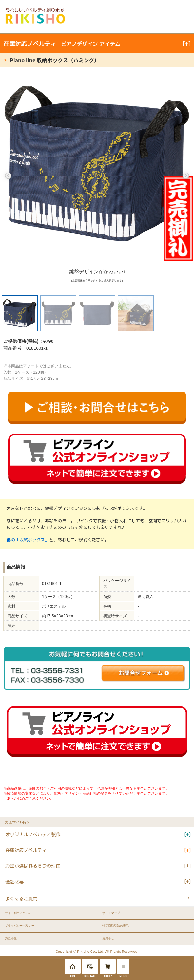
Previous (8, 176)
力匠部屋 (11, 938)
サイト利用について (18, 913)
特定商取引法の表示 (116, 926)
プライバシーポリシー (20, 926)
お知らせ (108, 938)
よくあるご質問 (21, 899)
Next (186, 176)
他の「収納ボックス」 (28, 540)
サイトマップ (111, 913)
